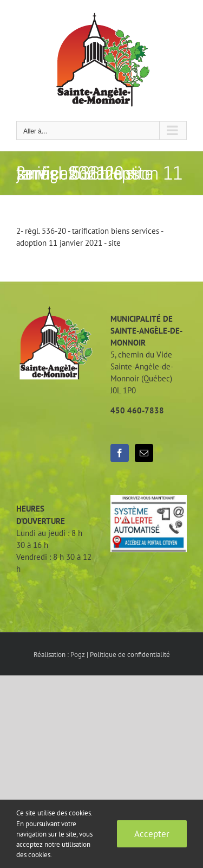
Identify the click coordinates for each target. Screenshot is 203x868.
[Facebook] (120, 453)
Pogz (78, 655)
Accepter (152, 834)
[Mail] (144, 453)
